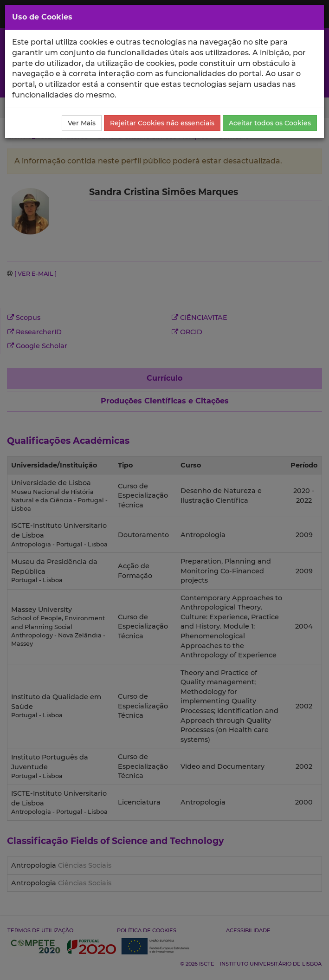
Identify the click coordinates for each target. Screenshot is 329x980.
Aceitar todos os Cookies (270, 123)
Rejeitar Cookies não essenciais (162, 123)
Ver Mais (82, 123)
